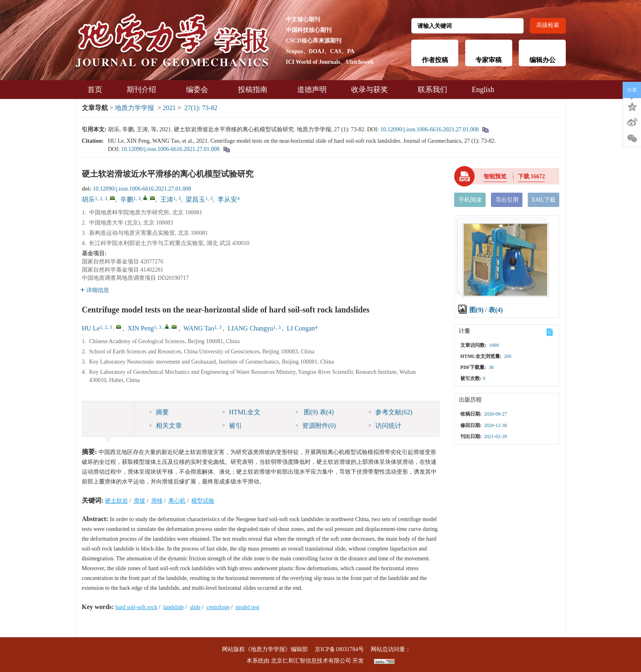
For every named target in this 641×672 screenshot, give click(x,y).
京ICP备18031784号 (339, 649)
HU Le (91, 328)
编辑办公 (542, 60)
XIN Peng (141, 328)
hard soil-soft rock (136, 607)
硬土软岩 (117, 501)
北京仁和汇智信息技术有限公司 (311, 661)
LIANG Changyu (251, 328)
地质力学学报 (134, 108)
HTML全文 (241, 412)
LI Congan (301, 328)
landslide (174, 607)
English (483, 90)
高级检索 (548, 25)
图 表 (315, 412)
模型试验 (203, 501)
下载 (532, 176)
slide (195, 607)
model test (247, 607)
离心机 (177, 501)
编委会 (200, 90)
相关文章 (166, 426)
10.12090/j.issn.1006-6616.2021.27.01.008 (429, 129)
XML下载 (544, 200)
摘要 (159, 412)
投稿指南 (255, 90)
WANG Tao (198, 328)
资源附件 (316, 426)
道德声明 (312, 90)
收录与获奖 (372, 90)
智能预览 (495, 176)
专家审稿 (489, 60)
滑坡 (139, 501)
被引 (232, 426)
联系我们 (433, 90)
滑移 (157, 501)
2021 (169, 108)
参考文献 (391, 412)
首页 (95, 90)
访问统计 (385, 426)
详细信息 (95, 290)
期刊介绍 (144, 90)
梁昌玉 (195, 199)
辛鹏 (127, 199)
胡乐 (88, 199)
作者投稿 (435, 60)
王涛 (167, 199)
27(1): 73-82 (201, 108)
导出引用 (507, 200)
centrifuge (218, 607)
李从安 (227, 199)
